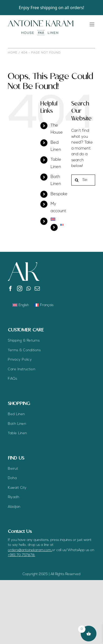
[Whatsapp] (28, 289)
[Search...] (83, 180)
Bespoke (59, 194)
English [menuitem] (24, 305)
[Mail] (37, 289)
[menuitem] (57, 219)
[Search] (77, 180)
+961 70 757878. (21, 555)
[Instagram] (20, 289)
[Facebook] (10, 289)
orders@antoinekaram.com (29, 550)
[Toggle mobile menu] (92, 24)
